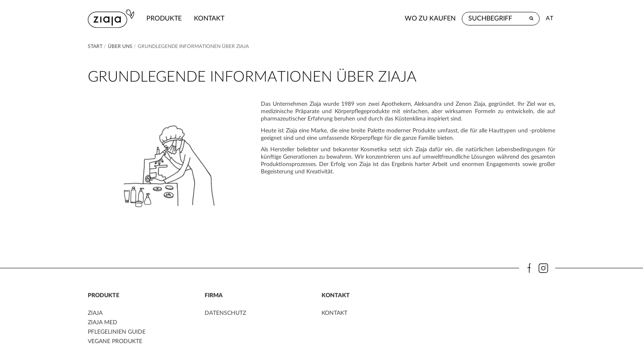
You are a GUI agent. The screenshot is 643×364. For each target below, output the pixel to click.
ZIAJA (95, 313)
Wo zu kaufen (430, 18)
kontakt (209, 18)
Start (96, 46)
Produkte (164, 18)
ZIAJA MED (103, 323)
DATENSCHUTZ (225, 313)
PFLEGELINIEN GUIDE (117, 332)
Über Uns (120, 46)
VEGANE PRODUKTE (115, 341)
